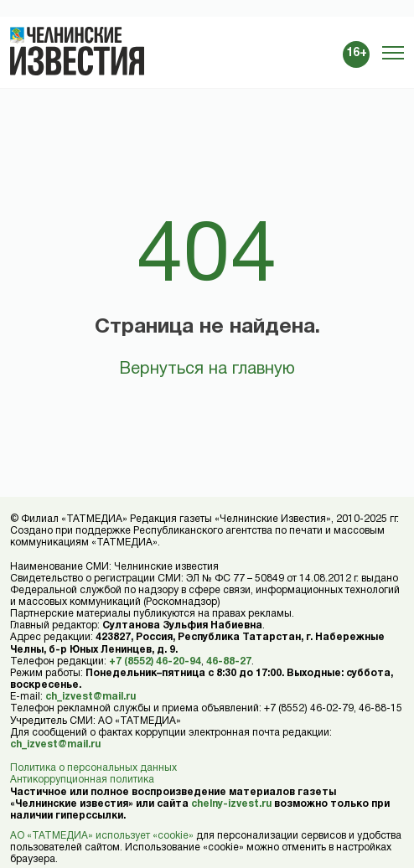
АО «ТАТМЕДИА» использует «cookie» (102, 836)
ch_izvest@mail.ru (91, 697)
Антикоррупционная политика (82, 780)
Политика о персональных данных (93, 768)
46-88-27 (229, 661)
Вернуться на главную (207, 369)
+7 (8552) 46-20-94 (155, 661)
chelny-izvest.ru (231, 804)
